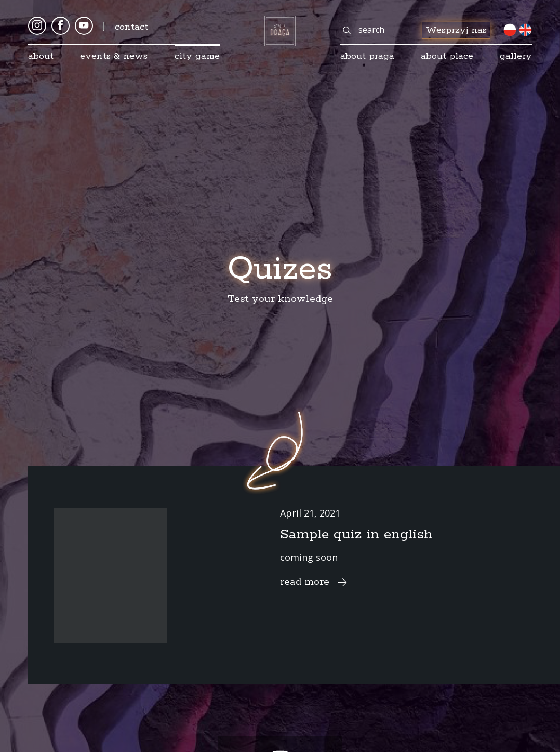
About (41, 56)
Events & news (114, 56)
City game (197, 56)
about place (447, 56)
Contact (131, 27)
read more (315, 582)
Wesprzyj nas (456, 30)
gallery (516, 56)
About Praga (367, 56)
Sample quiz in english (356, 535)
